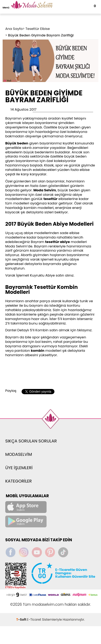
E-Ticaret (34, 619)
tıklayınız (85, 330)
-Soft (22, 619)
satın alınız (65, 275)
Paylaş (11, 391)
